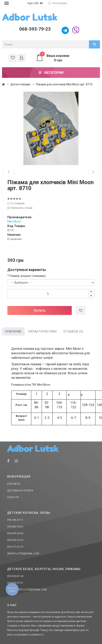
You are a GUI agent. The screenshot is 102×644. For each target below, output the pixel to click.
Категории (51, 73)
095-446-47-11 (15, 520)
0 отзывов (16, 203)
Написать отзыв (20, 208)
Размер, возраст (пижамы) (27, 276)
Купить (40, 310)
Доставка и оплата (20, 491)
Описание (13, 331)
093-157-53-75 (15, 547)
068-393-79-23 (35, 29)
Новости (13, 497)
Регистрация (58, 3)
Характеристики (43, 331)
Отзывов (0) (73, 331)
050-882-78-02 (15, 527)
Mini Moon (14, 221)
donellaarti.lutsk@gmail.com (27, 590)
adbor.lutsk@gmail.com (23, 554)
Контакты (14, 484)
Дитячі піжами (20, 84)
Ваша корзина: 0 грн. (53, 58)
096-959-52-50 (15, 533)
